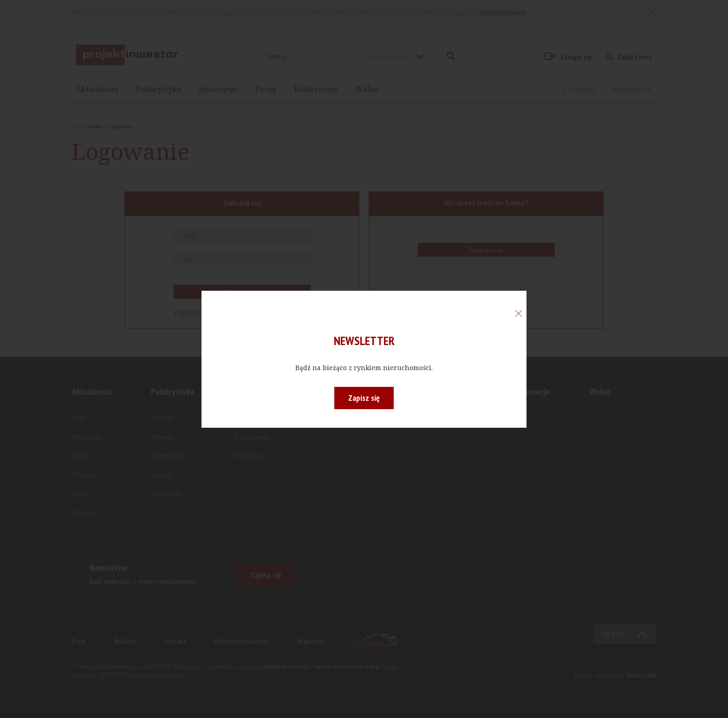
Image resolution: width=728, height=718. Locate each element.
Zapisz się (364, 398)
